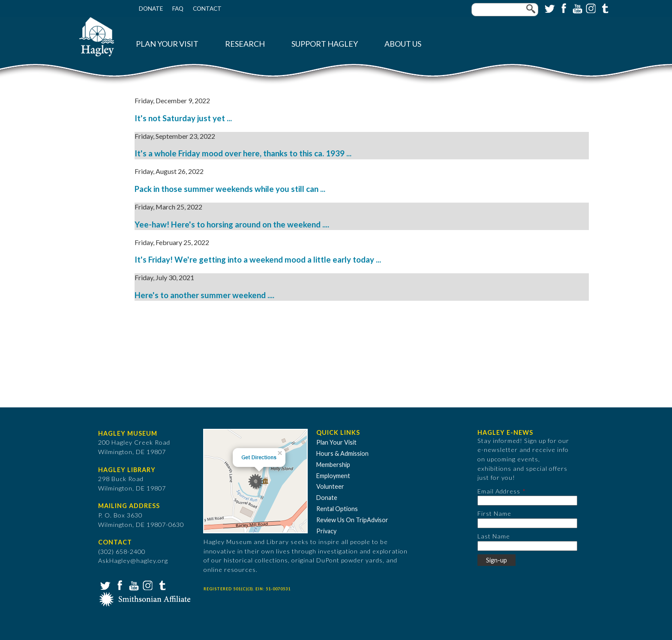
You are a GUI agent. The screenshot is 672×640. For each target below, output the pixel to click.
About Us (403, 44)
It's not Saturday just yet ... (183, 118)
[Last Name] (527, 546)
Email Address (499, 491)
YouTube (576, 8)
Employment (333, 476)
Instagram (590, 8)
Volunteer (330, 486)
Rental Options (337, 509)
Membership (333, 465)
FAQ (178, 9)
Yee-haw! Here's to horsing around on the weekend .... (232, 224)
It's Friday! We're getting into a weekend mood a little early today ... (258, 260)
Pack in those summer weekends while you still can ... (230, 189)
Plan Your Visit (167, 44)
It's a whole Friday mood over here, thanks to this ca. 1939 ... (243, 153)
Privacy (326, 531)
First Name (494, 513)
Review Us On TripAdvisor (352, 520)
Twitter (549, 8)
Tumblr (604, 8)
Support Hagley (325, 44)
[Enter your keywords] (505, 10)
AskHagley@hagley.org (133, 561)
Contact (207, 9)
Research (245, 44)
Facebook (563, 8)
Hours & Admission (342, 453)
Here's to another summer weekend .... (204, 295)
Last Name (494, 536)
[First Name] (527, 523)
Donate (151, 9)
